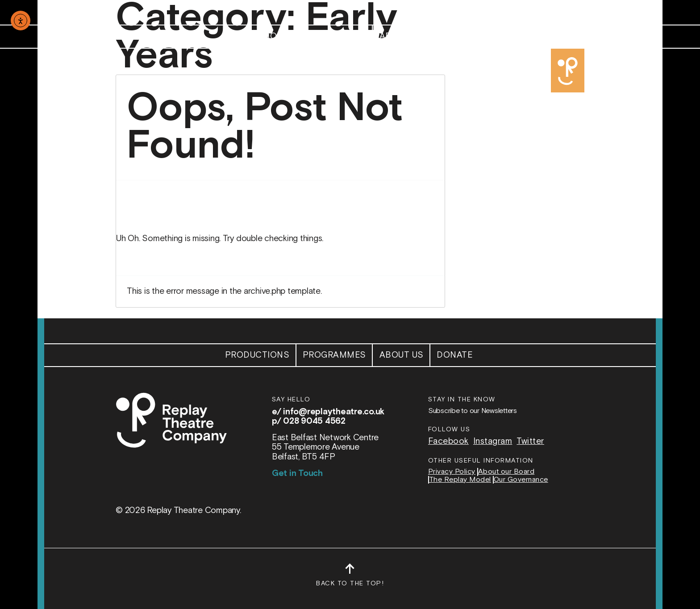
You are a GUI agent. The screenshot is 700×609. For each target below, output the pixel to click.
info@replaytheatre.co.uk (334, 412)
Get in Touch (297, 473)
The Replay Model (460, 480)
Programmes (334, 36)
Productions (257, 36)
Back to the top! (350, 579)
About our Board (506, 472)
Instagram (493, 441)
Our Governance (521, 480)
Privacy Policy (452, 472)
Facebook (448, 441)
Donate (455, 36)
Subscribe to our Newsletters (473, 411)
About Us (402, 36)
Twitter (530, 441)
